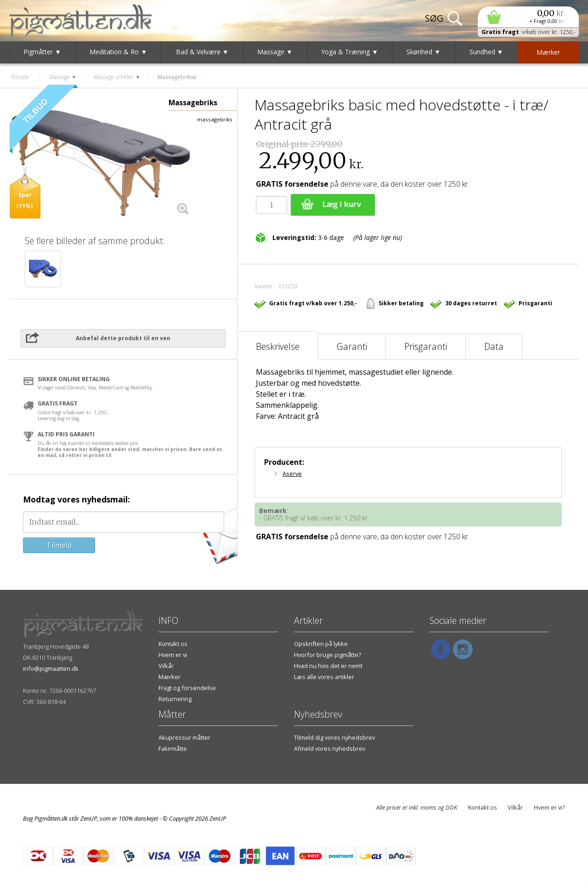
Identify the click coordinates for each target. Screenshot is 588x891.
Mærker (170, 677)
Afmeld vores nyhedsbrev (330, 748)
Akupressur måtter (184, 737)
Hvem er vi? (549, 807)
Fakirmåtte (173, 748)
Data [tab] (494, 346)
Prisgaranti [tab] (426, 346)
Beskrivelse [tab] (278, 346)
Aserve (292, 474)
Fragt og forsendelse (187, 688)
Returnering (175, 699)
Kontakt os (173, 644)
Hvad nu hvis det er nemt (328, 666)
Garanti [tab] (352, 346)
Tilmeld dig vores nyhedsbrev (334, 737)
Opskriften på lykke (321, 644)
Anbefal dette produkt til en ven (123, 338)
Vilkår (166, 666)
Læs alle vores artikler (324, 677)
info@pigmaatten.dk (51, 668)
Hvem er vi (173, 655)
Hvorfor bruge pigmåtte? (328, 655)
